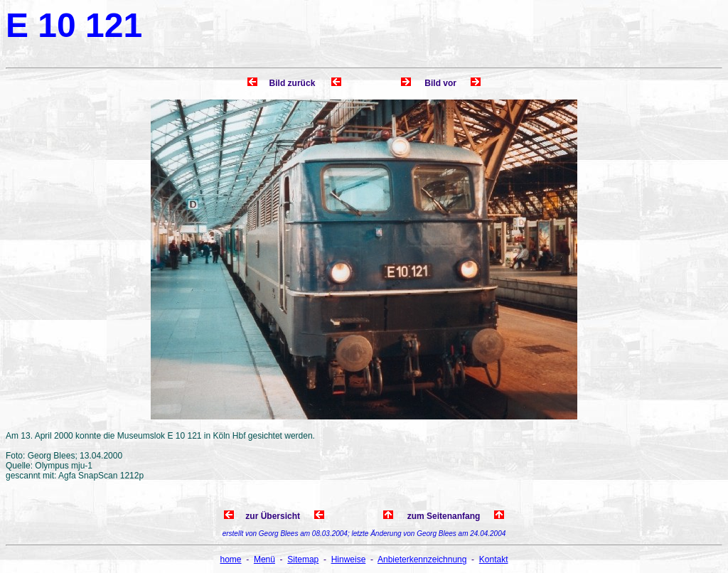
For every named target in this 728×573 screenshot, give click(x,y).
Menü (264, 559)
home (231, 559)
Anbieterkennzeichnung (422, 559)
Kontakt (494, 559)
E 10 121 (74, 25)
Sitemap (303, 559)
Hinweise (349, 559)
